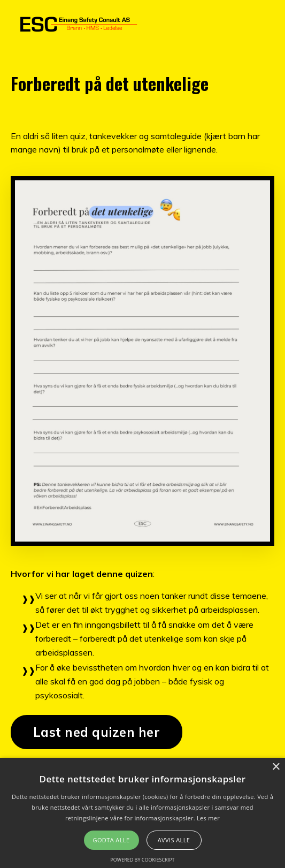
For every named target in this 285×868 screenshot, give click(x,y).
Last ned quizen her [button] (97, 732)
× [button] (276, 767)
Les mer (208, 818)
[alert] (142, 813)
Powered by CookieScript (142, 860)
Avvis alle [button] (174, 840)
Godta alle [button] (111, 840)
